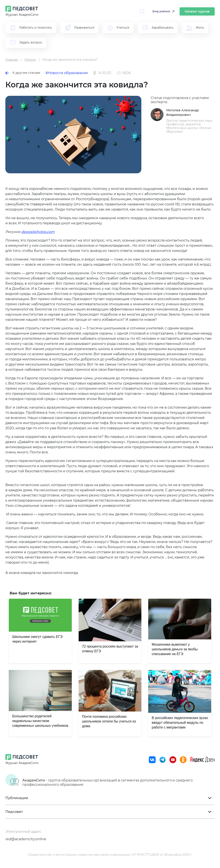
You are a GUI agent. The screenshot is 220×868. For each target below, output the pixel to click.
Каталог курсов (197, 11)
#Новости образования (67, 73)
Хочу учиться (161, 11)
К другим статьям (23, 73)
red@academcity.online (26, 839)
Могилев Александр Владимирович (183, 112)
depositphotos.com (38, 232)
